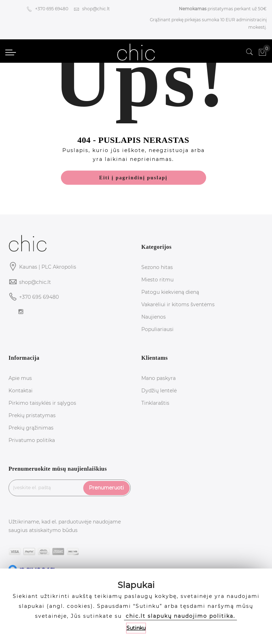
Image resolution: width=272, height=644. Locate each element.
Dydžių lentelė (159, 391)
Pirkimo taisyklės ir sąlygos (42, 403)
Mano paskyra (158, 378)
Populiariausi (157, 329)
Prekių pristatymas (32, 415)
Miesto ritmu (157, 280)
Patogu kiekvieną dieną (170, 292)
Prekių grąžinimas (31, 428)
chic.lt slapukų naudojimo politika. (180, 616)
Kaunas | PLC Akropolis (48, 267)
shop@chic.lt (92, 9)
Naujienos (154, 317)
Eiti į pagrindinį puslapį (133, 178)
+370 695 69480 (47, 9)
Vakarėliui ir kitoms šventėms (178, 304)
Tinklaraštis (155, 403)
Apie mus (20, 378)
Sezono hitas (157, 267)
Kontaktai (21, 391)
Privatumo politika (32, 440)
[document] (136, 606)
